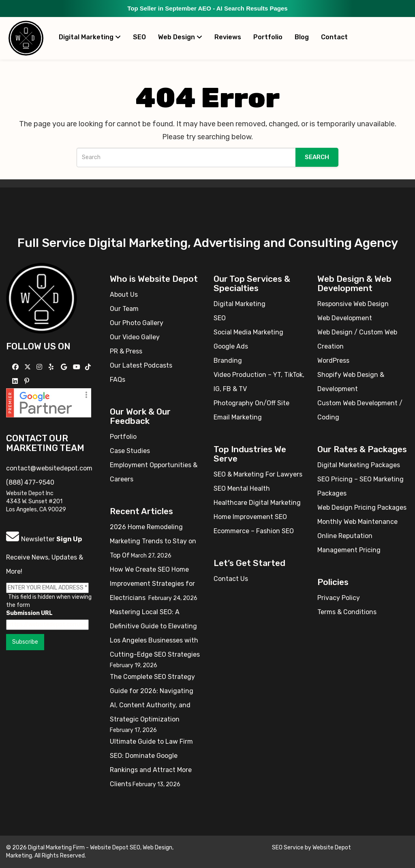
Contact (334, 37)
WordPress (333, 361)
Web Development (345, 318)
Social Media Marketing (248, 332)
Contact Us (231, 579)
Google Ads (231, 346)
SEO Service (288, 848)
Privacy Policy (339, 598)
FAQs (118, 380)
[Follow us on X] (29, 367)
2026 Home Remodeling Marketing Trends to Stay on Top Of (153, 541)
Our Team (124, 309)
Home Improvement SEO (250, 517)
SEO (139, 37)
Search (317, 157)
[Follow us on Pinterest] (28, 381)
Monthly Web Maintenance (357, 522)
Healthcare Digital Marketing (257, 503)
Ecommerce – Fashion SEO (254, 531)
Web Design (180, 37)
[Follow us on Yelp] (52, 367)
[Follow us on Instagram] (40, 367)
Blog (302, 37)
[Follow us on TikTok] (89, 367)
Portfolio (268, 37)
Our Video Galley (135, 337)
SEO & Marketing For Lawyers (258, 474)
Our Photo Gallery (137, 323)
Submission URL (29, 613)
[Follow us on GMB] (65, 367)
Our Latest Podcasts (141, 365)
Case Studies (130, 451)
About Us (124, 295)
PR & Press (126, 351)
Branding (228, 361)
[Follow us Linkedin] (16, 381)
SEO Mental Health (242, 488)
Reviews (228, 37)
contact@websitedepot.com (49, 468)
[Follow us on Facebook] (16, 367)
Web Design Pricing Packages (362, 507)
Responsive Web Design (353, 304)
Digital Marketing (90, 37)
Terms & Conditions (347, 612)
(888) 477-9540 (30, 482)
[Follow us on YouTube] (78, 367)
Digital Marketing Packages (359, 465)
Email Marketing (238, 417)
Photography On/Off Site (251, 403)
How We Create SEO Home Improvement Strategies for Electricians (152, 584)
